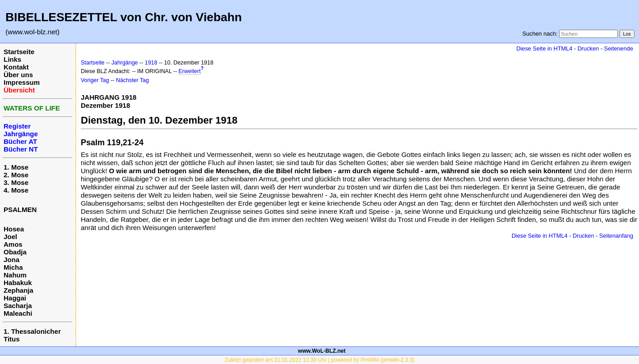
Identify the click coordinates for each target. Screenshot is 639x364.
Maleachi (18, 313)
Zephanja (19, 290)
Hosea (14, 229)
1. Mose (16, 167)
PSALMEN (20, 210)
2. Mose (16, 175)
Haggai (15, 298)
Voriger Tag (95, 80)
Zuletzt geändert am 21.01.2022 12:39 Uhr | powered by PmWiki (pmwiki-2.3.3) (320, 360)
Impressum (22, 82)
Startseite (19, 52)
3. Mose (16, 182)
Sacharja (18, 306)
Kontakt (16, 67)
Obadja (15, 252)
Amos (13, 244)
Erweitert (190, 71)
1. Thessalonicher (32, 331)
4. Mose (16, 190)
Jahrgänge (125, 63)
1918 (151, 63)
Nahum (15, 275)
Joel (10, 237)
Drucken (588, 48)
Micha (13, 267)
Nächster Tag (132, 80)
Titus (12, 339)
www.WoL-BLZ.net (322, 351)
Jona (12, 260)
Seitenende (618, 48)
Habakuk (18, 283)
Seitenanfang (616, 236)
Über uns (18, 75)
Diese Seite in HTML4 (544, 48)
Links (12, 59)
